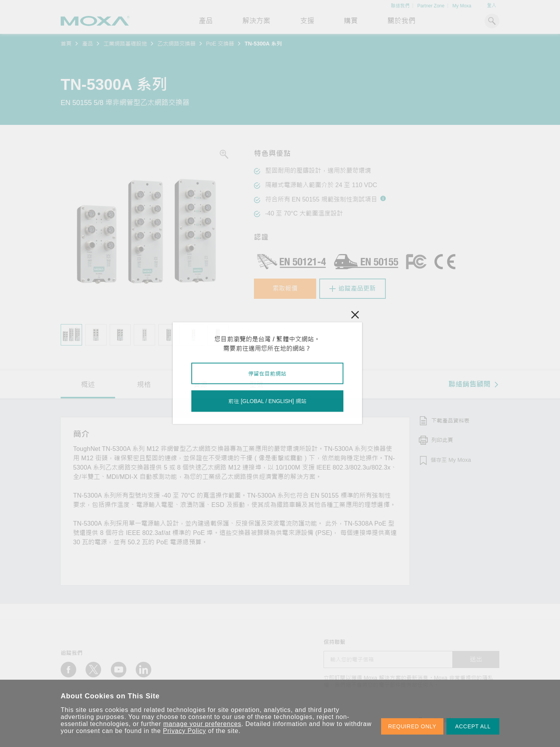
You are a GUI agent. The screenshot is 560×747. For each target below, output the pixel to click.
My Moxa (462, 6)
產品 (87, 44)
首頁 (66, 44)
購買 (351, 21)
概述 (88, 385)
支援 (307, 21)
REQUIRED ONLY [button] (412, 726)
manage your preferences (202, 724)
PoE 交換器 (220, 44)
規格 (144, 385)
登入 (492, 5)
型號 (256, 385)
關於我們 (401, 21)
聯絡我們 (400, 6)
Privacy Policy (185, 731)
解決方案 (256, 21)
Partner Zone (431, 6)
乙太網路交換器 (177, 44)
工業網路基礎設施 (125, 44)
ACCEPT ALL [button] (473, 726)
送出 (476, 659)
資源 (200, 385)
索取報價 (285, 288)
